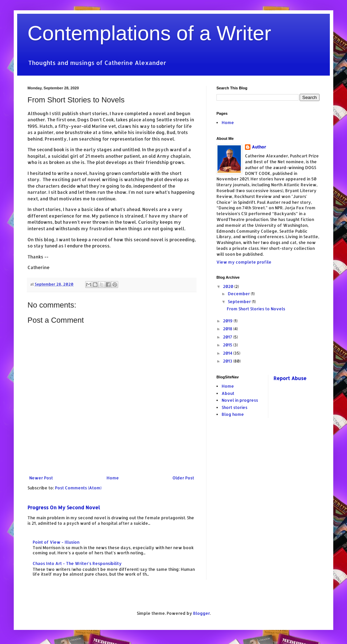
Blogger (202, 613)
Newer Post (41, 478)
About (228, 393)
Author (259, 147)
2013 (228, 361)
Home (113, 478)
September (240, 302)
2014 (228, 353)
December (239, 294)
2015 (228, 345)
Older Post (183, 478)
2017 (228, 337)
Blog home (233, 414)
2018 (228, 329)
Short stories (234, 407)
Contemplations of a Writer (149, 33)
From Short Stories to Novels (256, 309)
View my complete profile (244, 262)
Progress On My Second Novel (64, 507)
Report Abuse (290, 378)
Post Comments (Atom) (78, 488)
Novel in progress (240, 400)
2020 (229, 286)
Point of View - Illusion (56, 542)
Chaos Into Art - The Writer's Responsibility (77, 563)
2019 (228, 321)
